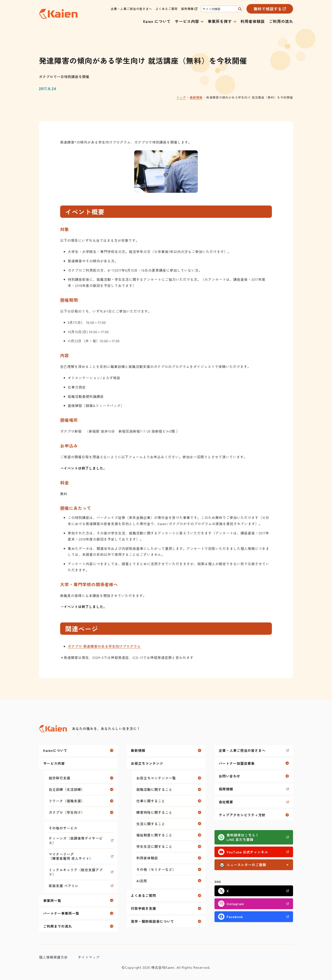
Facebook (235, 917)
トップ (181, 97)
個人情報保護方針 (53, 957)
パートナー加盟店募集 (237, 763)
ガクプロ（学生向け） (67, 812)
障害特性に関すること (154, 812)
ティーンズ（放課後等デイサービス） (76, 840)
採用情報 (187, 9)
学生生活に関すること (154, 846)
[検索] (240, 9)
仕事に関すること (151, 801)
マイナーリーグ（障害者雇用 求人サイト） (71, 856)
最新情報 (196, 97)
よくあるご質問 (167, 9)
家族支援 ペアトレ (64, 886)
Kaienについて (55, 750)
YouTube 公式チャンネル (247, 852)
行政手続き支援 (143, 908)
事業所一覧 (52, 900)
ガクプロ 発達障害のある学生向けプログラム (104, 646)
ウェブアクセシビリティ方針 (242, 815)
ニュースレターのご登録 (246, 865)
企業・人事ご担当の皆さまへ (131, 9)
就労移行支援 (59, 778)
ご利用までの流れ (58, 926)
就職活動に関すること (154, 789)
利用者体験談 (253, 21)
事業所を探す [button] (220, 22)
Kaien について (157, 21)
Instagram (235, 904)
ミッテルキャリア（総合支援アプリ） (76, 872)
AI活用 (142, 881)
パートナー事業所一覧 (61, 913)
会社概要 (226, 802)
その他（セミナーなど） (156, 869)
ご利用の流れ (281, 21)
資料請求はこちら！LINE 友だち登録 (243, 837)
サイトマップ (89, 957)
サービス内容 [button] (187, 22)
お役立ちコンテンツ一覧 (156, 778)
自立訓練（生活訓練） (67, 789)
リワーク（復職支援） (67, 801)
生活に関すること (151, 824)
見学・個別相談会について (152, 921)
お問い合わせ (230, 776)
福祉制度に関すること (154, 835)
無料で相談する (268, 9)
